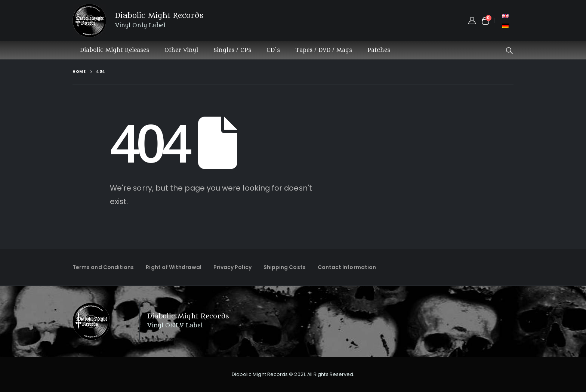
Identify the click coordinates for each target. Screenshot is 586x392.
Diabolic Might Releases (115, 50)
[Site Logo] (89, 21)
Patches (379, 50)
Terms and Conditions (103, 267)
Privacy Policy (232, 267)
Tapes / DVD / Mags (324, 50)
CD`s (273, 50)
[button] (509, 51)
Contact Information (347, 267)
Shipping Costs (285, 267)
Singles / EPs (232, 50)
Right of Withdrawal (173, 267)
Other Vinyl (181, 50)
